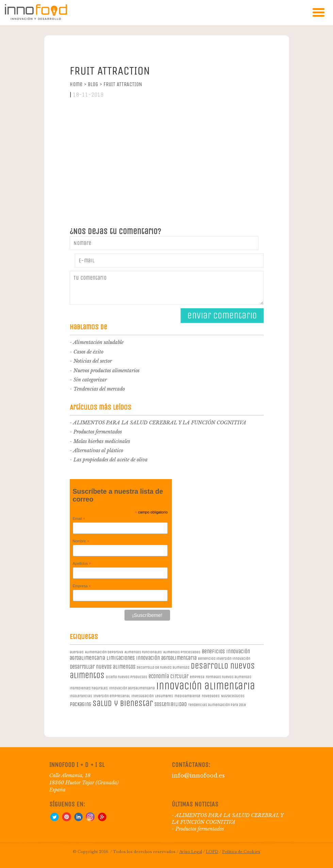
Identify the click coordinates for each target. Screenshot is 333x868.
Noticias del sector (93, 361)
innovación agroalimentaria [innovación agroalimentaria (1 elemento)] (132, 688)
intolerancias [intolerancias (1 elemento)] (81, 696)
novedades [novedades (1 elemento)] (211, 696)
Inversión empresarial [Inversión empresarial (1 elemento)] (112, 696)
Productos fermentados (98, 432)
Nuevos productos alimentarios (106, 371)
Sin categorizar (90, 380)
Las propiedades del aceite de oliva (111, 460)
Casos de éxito (88, 352)
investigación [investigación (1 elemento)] (143, 696)
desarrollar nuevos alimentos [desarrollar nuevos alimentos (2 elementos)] (103, 667)
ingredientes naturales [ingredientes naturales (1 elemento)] (89, 688)
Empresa (82, 586)
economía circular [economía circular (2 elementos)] (169, 676)
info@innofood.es (198, 775)
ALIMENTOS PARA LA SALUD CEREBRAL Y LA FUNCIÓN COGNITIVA (160, 423)
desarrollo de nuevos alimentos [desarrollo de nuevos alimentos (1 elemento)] (163, 667)
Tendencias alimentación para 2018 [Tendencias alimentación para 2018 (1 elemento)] (217, 705)
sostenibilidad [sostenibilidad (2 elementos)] (171, 704)
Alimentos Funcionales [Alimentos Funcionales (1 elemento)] (143, 652)
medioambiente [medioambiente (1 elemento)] (187, 696)
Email (79, 519)
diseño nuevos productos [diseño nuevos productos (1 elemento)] (127, 677)
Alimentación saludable (98, 342)
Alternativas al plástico (98, 451)
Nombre (81, 541)
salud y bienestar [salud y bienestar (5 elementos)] (123, 703)
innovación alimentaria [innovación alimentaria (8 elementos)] (206, 686)
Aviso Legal (191, 852)
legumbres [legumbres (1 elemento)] (164, 696)
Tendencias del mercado (99, 389)
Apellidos (82, 564)
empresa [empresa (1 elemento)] (197, 677)
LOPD (212, 852)
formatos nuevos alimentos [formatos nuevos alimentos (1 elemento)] (229, 677)
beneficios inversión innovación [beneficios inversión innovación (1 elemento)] (224, 659)
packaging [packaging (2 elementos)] (80, 704)
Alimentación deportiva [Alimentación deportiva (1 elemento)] (104, 652)
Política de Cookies (241, 852)
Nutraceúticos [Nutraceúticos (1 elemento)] (233, 696)
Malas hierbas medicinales (102, 441)
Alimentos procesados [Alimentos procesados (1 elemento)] (182, 652)
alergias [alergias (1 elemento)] (77, 652)
